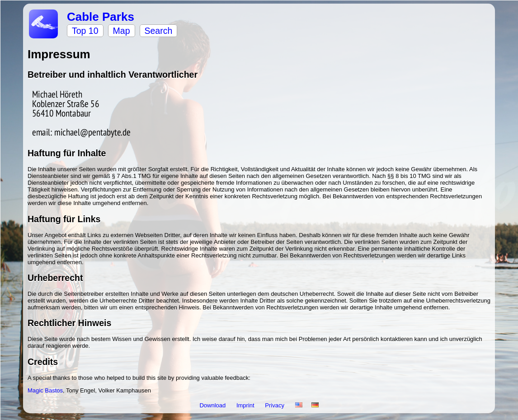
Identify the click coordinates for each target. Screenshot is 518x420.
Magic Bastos (45, 390)
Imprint (246, 405)
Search (159, 31)
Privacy (275, 405)
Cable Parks (101, 17)
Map (122, 31)
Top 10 (85, 31)
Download (213, 405)
